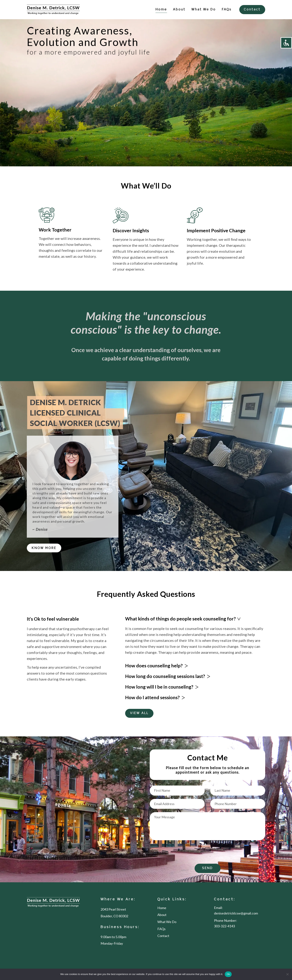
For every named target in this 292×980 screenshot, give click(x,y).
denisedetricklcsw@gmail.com (236, 913)
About (179, 9)
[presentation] (178, 853)
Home (161, 9)
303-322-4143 (224, 926)
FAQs (227, 9)
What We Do (204, 9)
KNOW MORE (44, 548)
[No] (287, 974)
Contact (252, 9)
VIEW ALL (139, 713)
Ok (228, 974)
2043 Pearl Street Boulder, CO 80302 (114, 913)
